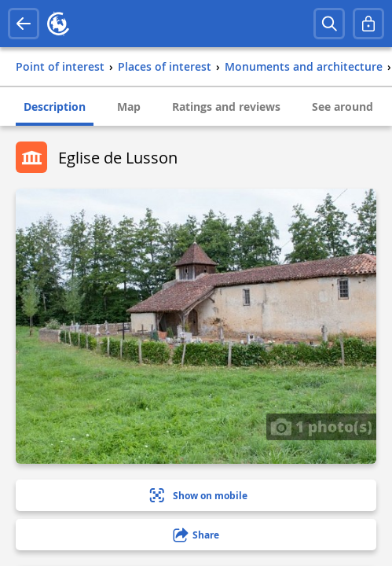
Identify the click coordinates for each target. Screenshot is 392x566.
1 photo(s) (321, 426)
